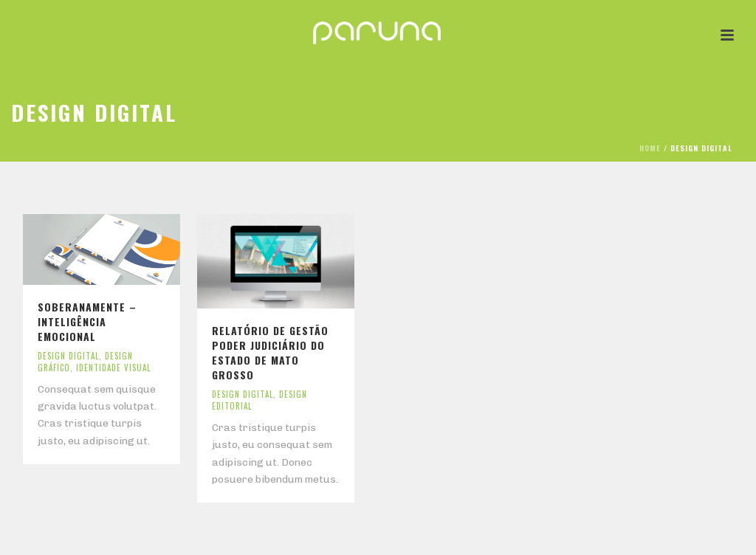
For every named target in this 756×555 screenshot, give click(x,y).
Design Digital (68, 356)
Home (650, 148)
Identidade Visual (113, 368)
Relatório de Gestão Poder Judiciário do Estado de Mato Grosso (270, 352)
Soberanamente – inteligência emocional (87, 321)
